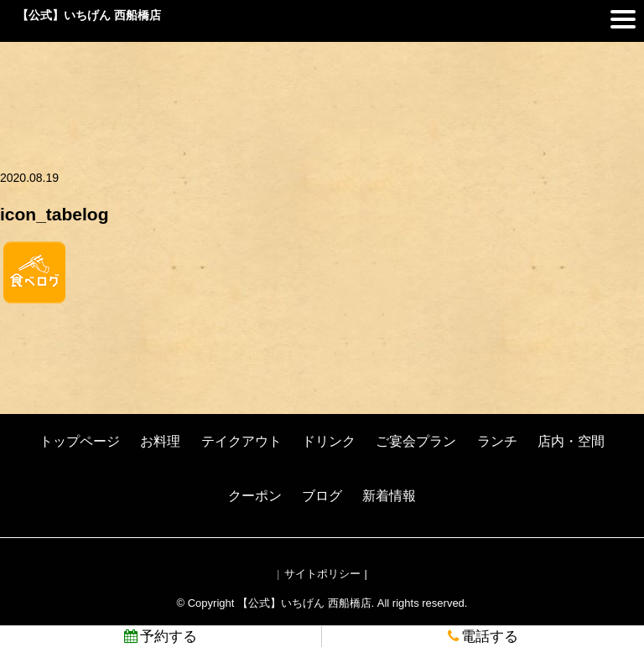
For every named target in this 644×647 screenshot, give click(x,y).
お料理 (160, 441)
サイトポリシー (322, 574)
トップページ (80, 441)
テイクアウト (241, 441)
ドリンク (329, 441)
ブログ (322, 496)
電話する (483, 637)
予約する (161, 637)
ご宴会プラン (416, 441)
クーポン (255, 496)
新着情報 (389, 496)
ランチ (497, 441)
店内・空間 (571, 441)
